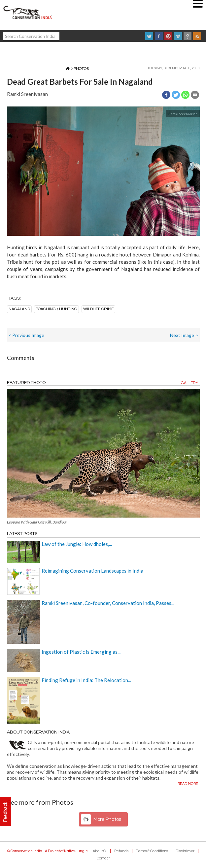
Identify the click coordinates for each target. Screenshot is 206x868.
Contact (103, 858)
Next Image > (184, 335)
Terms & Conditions (152, 851)
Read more (188, 784)
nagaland (19, 309)
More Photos (107, 819)
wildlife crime (98, 309)
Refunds (121, 851)
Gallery (189, 383)
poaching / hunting (56, 309)
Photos (81, 69)
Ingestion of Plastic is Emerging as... (81, 652)
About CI (100, 851)
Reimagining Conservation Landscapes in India (92, 571)
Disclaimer (185, 851)
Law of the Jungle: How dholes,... (77, 544)
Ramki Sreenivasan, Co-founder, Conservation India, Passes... (108, 603)
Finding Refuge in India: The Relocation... (86, 680)
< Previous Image (26, 335)
